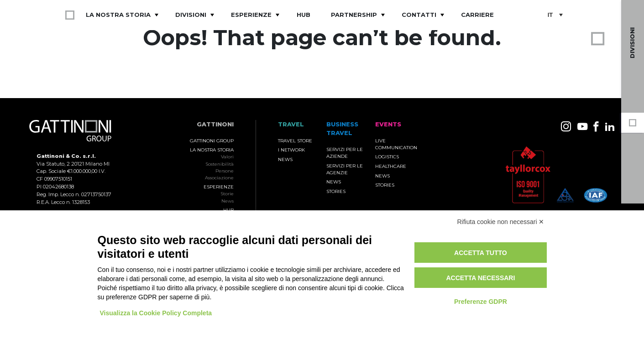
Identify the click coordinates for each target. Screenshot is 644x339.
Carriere (477, 15)
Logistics (387, 157)
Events (633, 166)
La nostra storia (118, 15)
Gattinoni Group (212, 141)
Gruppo (633, 123)
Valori (227, 157)
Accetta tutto (481, 253)
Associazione (219, 178)
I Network (291, 150)
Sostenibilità (220, 164)
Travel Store (295, 141)
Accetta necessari (480, 278)
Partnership (354, 15)
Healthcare (391, 166)
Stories (336, 191)
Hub (304, 15)
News (228, 201)
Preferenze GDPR (481, 302)
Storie (227, 194)
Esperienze (251, 15)
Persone (225, 171)
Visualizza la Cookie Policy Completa (156, 313)
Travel (633, 186)
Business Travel (633, 146)
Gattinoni (215, 124)
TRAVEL (291, 124)
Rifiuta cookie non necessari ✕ (501, 222)
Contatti (419, 15)
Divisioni (191, 15)
